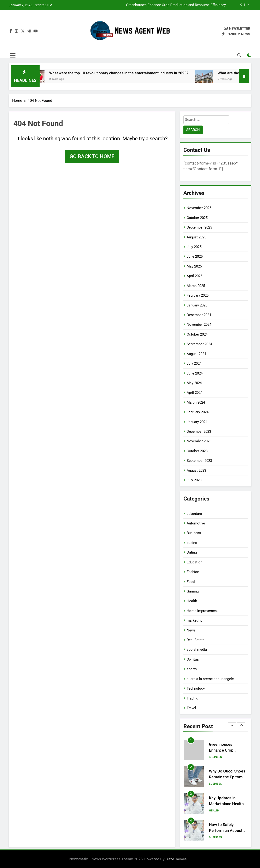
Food (191, 582)
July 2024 (194, 363)
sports (192, 669)
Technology (196, 688)
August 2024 (196, 354)
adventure (194, 514)
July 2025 (194, 247)
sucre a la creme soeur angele (210, 679)
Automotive (196, 523)
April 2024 (195, 393)
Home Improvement (202, 611)
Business (194, 533)
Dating (192, 552)
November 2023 (199, 441)
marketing (195, 620)
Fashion (193, 572)
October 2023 (197, 451)
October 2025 (197, 218)
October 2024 (197, 334)
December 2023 (199, 432)
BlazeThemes (176, 859)
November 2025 (199, 208)
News (191, 630)
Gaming (193, 591)
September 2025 (199, 227)
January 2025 (197, 305)
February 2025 (198, 295)
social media (197, 650)
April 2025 (195, 276)
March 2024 (196, 402)
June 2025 (195, 256)
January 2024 (197, 422)
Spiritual (193, 659)
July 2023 (194, 480)
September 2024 (199, 344)
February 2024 (198, 412)
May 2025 (194, 266)
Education (195, 562)
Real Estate (196, 640)
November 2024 (199, 325)
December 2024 (199, 315)
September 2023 (199, 461)
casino (192, 543)
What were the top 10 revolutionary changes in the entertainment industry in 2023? (126, 73)
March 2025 (196, 286)
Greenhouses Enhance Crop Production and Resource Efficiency (176, 5)
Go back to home (92, 156)
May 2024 (194, 383)
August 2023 (196, 470)
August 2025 (196, 237)
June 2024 (195, 373)
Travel (191, 708)
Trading (192, 698)
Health (192, 601)
